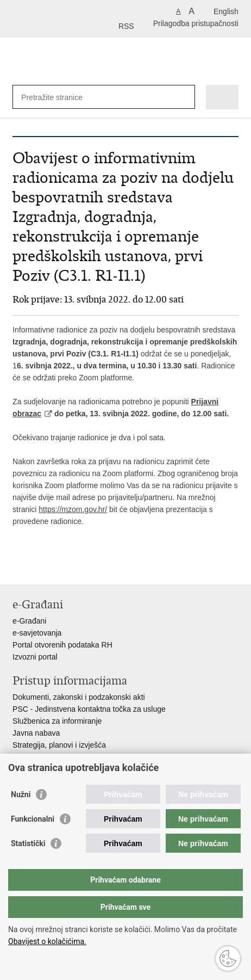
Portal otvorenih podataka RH (62, 645)
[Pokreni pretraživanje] (184, 97)
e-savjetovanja (37, 633)
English (226, 11)
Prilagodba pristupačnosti (196, 23)
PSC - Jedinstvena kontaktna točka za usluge (89, 709)
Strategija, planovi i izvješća (59, 745)
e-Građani (29, 621)
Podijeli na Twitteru (65, 567)
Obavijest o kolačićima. (47, 941)
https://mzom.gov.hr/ (73, 509)
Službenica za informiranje (57, 721)
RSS (126, 26)
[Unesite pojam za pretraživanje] (61, 97)
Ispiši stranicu (18, 567)
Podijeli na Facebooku (42, 567)
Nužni (21, 794)
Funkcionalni (33, 819)
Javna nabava (36, 733)
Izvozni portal (35, 657)
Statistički (28, 843)
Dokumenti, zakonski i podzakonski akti (79, 697)
